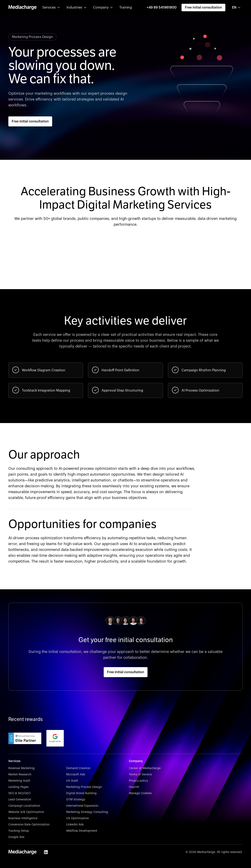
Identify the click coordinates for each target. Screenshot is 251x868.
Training (126, 8)
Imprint (134, 787)
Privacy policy (138, 781)
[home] (22, 8)
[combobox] (236, 8)
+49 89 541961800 (162, 8)
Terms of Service (140, 775)
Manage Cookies (140, 793)
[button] (51, 8)
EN (234, 8)
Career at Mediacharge (145, 768)
